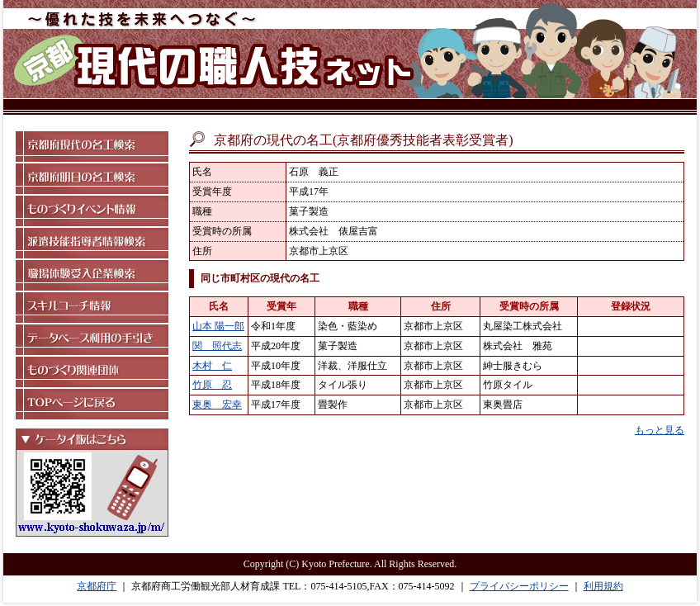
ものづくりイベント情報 (92, 211)
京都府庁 (97, 586)
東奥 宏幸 (217, 405)
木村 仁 (212, 366)
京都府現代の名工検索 (92, 147)
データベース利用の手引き (92, 340)
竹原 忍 (212, 385)
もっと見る (660, 430)
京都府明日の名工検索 (92, 179)
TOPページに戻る (92, 404)
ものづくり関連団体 (92, 372)
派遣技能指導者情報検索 (92, 243)
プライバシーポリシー (519, 586)
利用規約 (603, 586)
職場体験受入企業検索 (92, 275)
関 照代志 (217, 346)
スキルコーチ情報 (92, 308)
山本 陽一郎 (218, 326)
